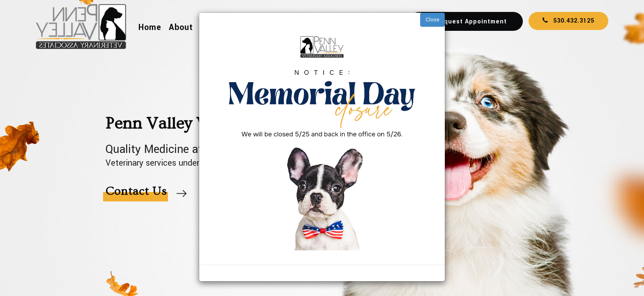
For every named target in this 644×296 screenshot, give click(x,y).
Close (432, 20)
